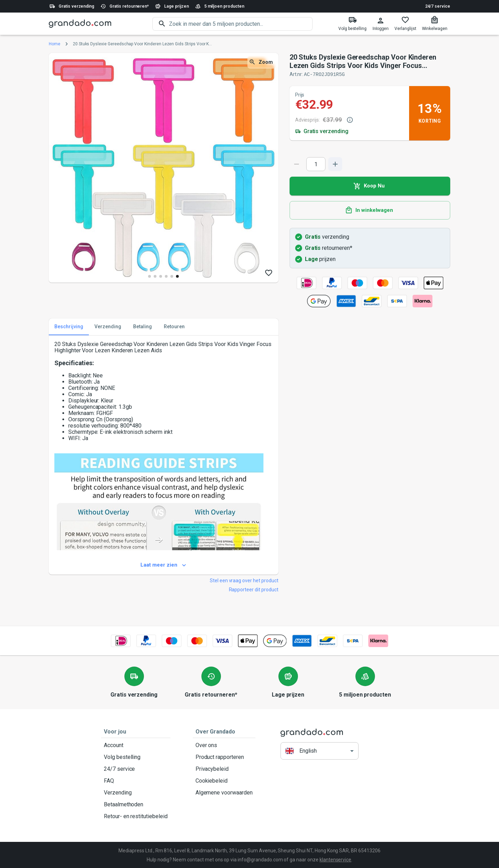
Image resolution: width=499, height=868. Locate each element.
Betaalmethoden (136, 804)
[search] (241, 24)
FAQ (136, 781)
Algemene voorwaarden (224, 792)
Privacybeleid (224, 769)
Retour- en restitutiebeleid (136, 816)
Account (136, 745)
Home (55, 44)
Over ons (224, 745)
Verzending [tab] (108, 327)
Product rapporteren (224, 757)
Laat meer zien (164, 565)
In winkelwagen (370, 210)
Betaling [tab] (143, 327)
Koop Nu (370, 186)
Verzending (136, 792)
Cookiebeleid (224, 781)
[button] (320, 751)
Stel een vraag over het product (244, 580)
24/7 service (438, 6)
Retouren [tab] (174, 327)
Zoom (262, 62)
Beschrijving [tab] (69, 327)
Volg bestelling (136, 757)
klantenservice (335, 859)
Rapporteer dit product (254, 589)
